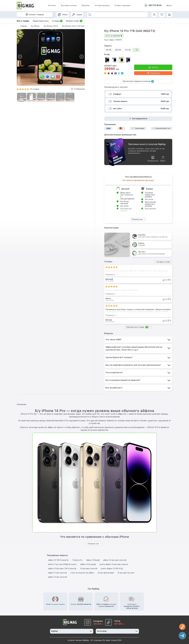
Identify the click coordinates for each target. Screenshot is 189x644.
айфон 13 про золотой (58, 577)
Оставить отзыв (163, 262)
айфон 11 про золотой (57, 573)
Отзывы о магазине (122, 5)
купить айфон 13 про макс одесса (114, 564)
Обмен (63, 15)
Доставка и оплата (69, 5)
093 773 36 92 (155, 5)
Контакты (52, 5)
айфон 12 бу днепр (88, 564)
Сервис (77, 15)
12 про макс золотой (89, 569)
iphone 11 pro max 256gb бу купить (62, 564)
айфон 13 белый (93, 560)
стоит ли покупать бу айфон (82, 573)
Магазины (86, 5)
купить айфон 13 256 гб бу (112, 569)
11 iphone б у (77, 560)
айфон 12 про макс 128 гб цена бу (62, 569)
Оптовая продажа (102, 5)
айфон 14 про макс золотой (115, 560)
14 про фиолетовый (106, 573)
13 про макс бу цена (126, 573)
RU (168, 5)
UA (171, 5)
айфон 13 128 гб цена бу (58, 560)
